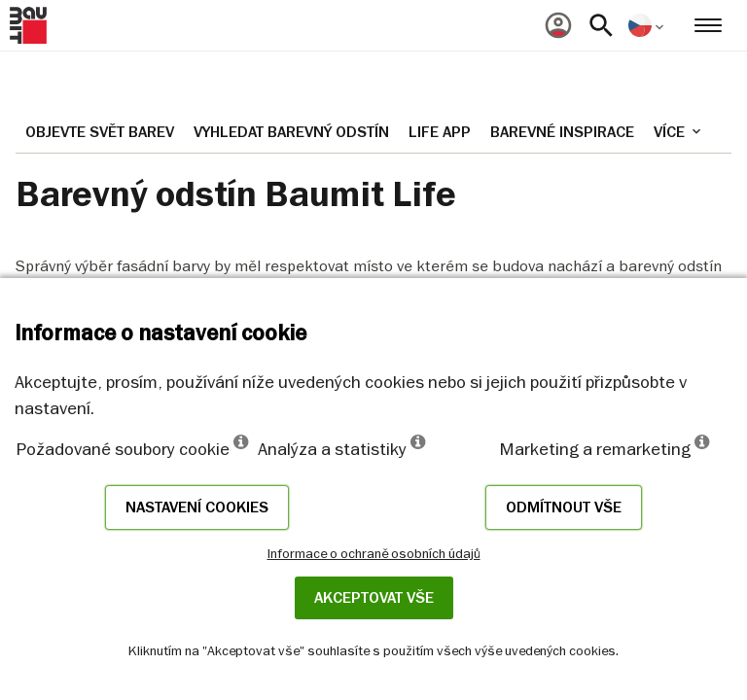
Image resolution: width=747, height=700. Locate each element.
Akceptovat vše (374, 598)
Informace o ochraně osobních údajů (374, 553)
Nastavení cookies (197, 507)
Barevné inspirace (562, 132)
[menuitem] (558, 25)
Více (679, 132)
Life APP (440, 132)
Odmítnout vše (564, 507)
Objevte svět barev (100, 132)
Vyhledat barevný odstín (291, 132)
